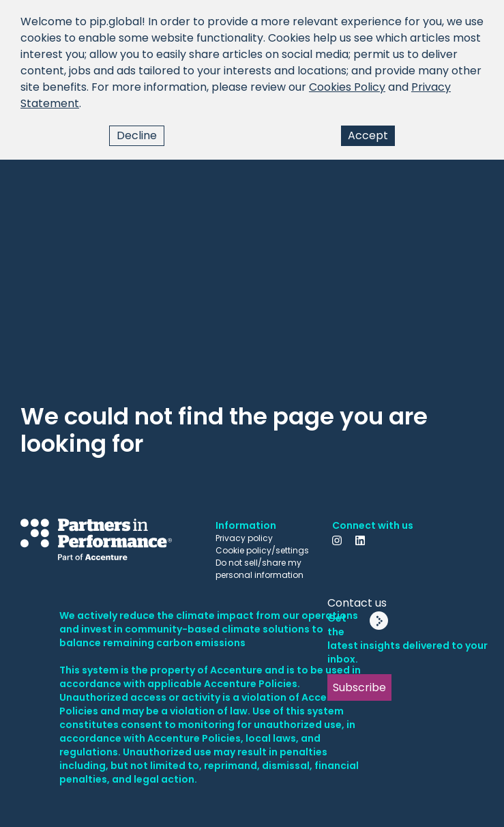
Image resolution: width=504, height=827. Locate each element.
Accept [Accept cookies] (368, 135)
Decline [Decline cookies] (137, 135)
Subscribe (359, 687)
